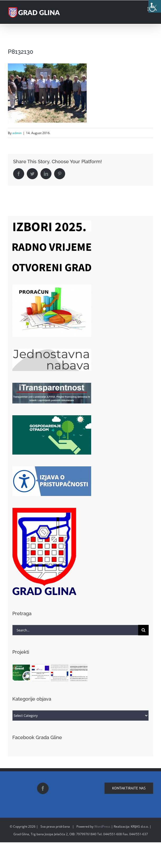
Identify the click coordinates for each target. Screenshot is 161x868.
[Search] (143, 630)
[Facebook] (43, 788)
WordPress (102, 826)
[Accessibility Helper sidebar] (155, 6)
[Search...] (75, 630)
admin (17, 133)
